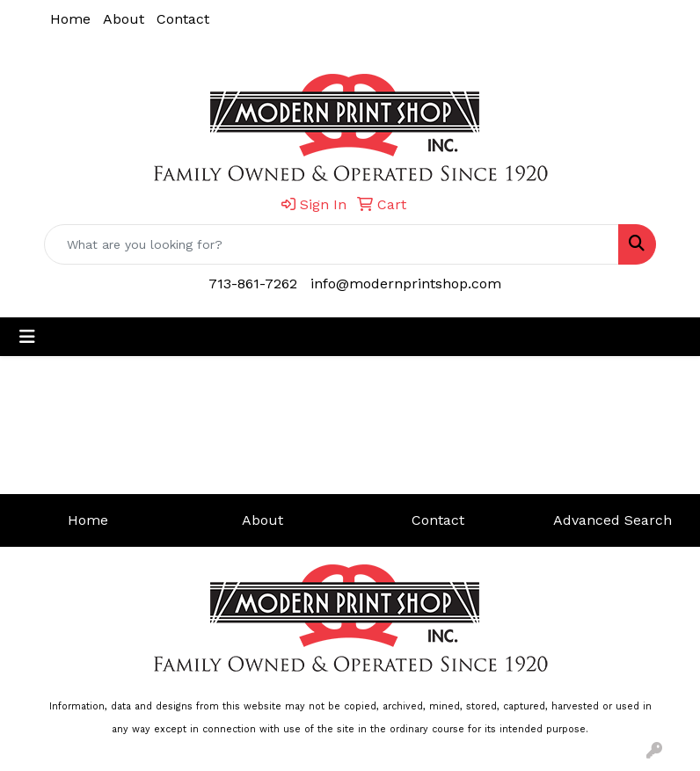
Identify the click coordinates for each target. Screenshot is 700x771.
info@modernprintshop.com (406, 284)
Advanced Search (612, 520)
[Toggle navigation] (27, 337)
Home (70, 19)
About (124, 19)
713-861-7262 (253, 284)
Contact (183, 19)
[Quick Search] (332, 244)
